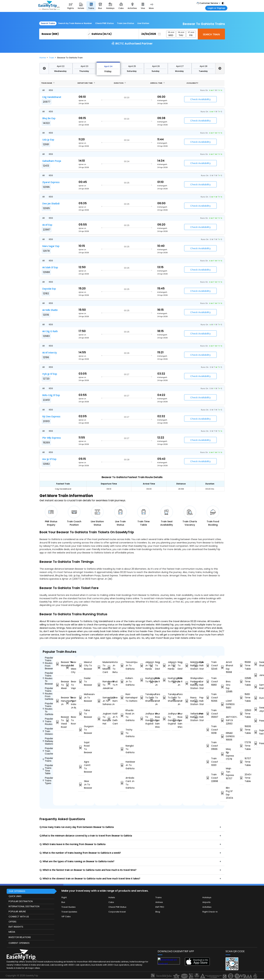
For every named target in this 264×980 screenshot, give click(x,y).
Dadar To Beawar (82, 682)
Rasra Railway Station (188, 701)
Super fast (257, 732)
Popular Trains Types (48, 780)
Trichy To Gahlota (123, 733)
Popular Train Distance (48, 731)
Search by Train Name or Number (75, 23)
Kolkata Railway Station (197, 665)
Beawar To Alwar (60, 685)
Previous (44, 69)
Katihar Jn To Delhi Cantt (111, 719)
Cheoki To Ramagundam (111, 699)
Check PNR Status (104, 23)
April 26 (156, 66)
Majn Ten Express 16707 (224, 773)
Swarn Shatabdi (257, 664)
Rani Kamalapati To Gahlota (123, 698)
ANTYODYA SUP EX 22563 (224, 720)
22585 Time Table (242, 682)
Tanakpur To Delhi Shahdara (144, 698)
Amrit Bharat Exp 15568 (224, 667)
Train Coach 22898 (208, 778)
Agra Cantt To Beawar (82, 767)
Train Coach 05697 (208, 714)
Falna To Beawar (82, 714)
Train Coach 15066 (208, 698)
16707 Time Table (242, 762)
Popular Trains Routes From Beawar (48, 663)
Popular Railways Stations (48, 741)
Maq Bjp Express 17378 (224, 754)
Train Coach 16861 (208, 682)
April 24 (108, 66)
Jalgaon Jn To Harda (144, 665)
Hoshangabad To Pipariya (144, 680)
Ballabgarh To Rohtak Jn (154, 682)
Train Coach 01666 (208, 746)
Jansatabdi (257, 675)
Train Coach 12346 (208, 665)
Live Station (143, 23)
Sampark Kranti (257, 687)
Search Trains (48, 23)
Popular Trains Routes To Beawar (48, 678)
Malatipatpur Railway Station (188, 665)
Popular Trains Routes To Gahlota (48, 709)
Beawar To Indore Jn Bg (70, 703)
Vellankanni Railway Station (188, 717)
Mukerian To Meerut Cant (101, 667)
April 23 (84, 66)
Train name (48, 83)
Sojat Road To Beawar (82, 747)
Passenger (257, 743)
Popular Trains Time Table (48, 769)
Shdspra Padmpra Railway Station (188, 683)
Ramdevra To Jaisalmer (101, 685)
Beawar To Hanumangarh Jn (60, 701)
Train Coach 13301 (208, 762)
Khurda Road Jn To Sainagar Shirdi (154, 720)
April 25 (132, 66)
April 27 (180, 66)
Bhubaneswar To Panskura (111, 683)
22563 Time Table (242, 714)
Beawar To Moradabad (60, 664)
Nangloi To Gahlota (123, 749)
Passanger (257, 721)
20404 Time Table (242, 778)
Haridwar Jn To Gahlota (123, 765)
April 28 (204, 66)
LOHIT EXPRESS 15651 (224, 704)
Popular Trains (48, 759)
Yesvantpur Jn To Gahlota (123, 665)
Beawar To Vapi (70, 685)
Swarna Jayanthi (257, 709)
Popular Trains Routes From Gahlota (48, 694)
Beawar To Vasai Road (60, 722)
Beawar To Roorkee (70, 720)
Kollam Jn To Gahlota (123, 682)
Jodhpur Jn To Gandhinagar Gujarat (144, 719)
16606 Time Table (242, 730)
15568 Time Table (242, 665)
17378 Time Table (242, 746)
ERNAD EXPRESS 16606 (224, 736)
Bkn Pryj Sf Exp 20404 (224, 793)
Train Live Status (125, 23)
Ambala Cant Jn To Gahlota (123, 783)
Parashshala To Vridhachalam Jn (154, 699)
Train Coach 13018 (208, 730)
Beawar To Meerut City (70, 667)
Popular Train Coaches (48, 751)
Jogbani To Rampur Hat (101, 719)
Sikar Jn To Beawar (82, 785)
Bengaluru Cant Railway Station (197, 683)
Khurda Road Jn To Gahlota (123, 715)
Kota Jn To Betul (111, 667)
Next (220, 69)
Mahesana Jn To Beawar (82, 698)
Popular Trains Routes (48, 721)
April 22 (61, 66)
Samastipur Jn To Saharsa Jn (101, 701)
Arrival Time (157, 83)
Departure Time (86, 83)
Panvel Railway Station (197, 717)
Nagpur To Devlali (154, 665)
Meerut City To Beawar (82, 665)
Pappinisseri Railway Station (197, 701)
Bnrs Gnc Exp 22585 (224, 687)
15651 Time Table (242, 698)
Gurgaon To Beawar (82, 730)
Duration (120, 83)
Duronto (257, 698)
